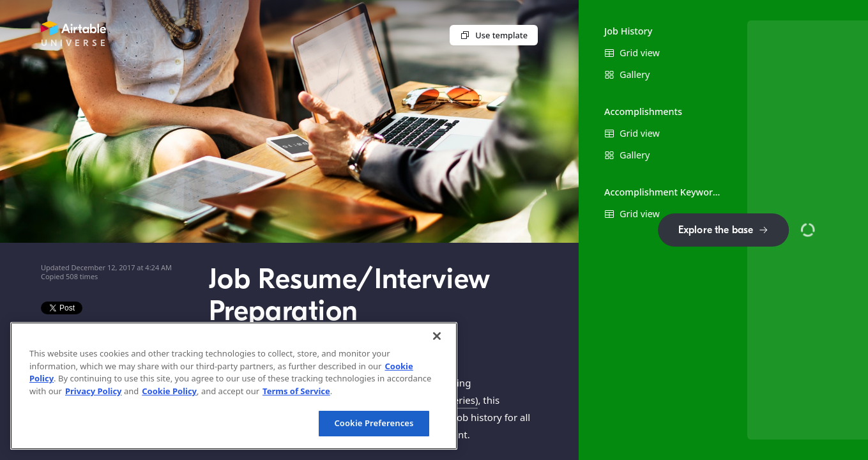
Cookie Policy (169, 391)
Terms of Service (296, 391)
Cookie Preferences (374, 423)
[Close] (437, 336)
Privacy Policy (94, 391)
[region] (234, 386)
